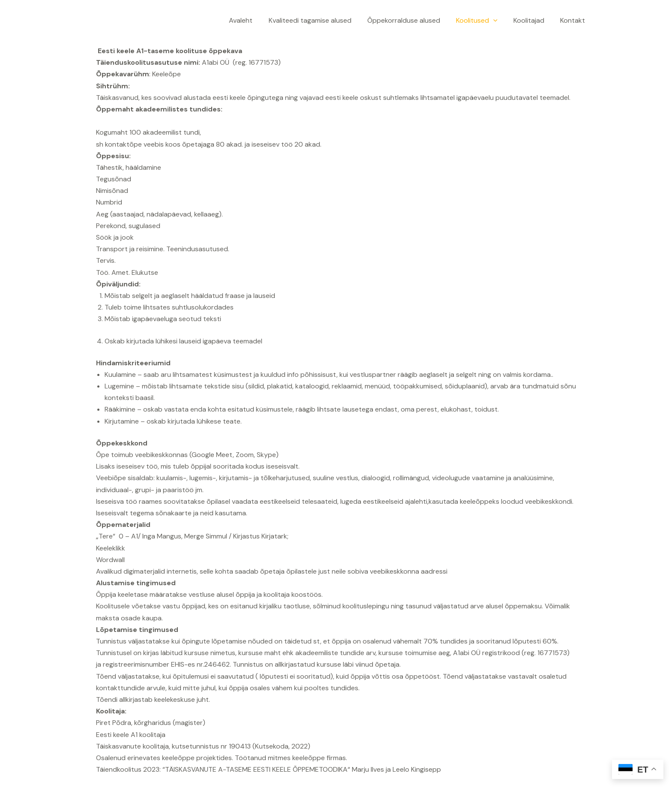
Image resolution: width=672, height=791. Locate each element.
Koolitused (482, 20)
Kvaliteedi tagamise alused (320, 20)
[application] (499, 20)
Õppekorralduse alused (411, 20)
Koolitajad (532, 20)
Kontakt (574, 20)
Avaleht (253, 20)
